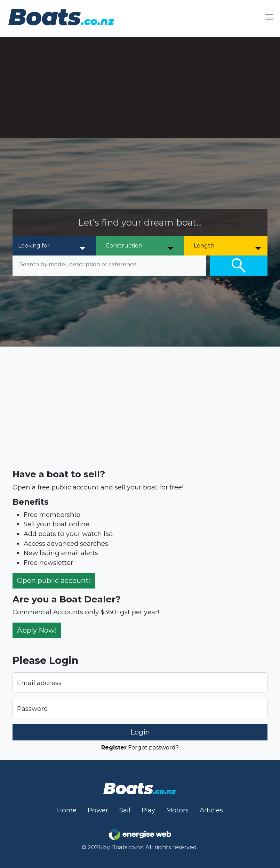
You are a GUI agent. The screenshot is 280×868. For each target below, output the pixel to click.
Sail (125, 810)
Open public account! (54, 580)
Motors (177, 810)
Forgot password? (153, 747)
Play (148, 810)
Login (140, 732)
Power (98, 810)
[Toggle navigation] (269, 17)
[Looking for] (52, 246)
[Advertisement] (140, 86)
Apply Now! (37, 630)
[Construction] (140, 246)
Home (67, 810)
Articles (211, 810)
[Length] (228, 246)
